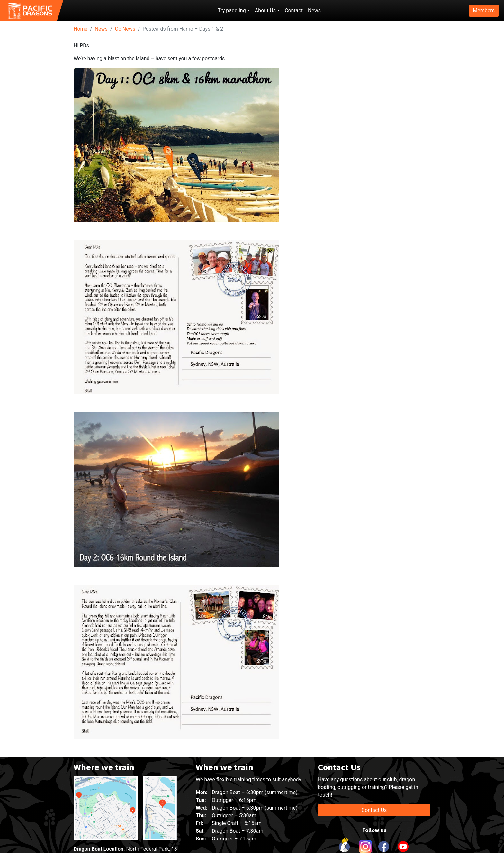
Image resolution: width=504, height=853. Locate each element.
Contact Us (374, 810)
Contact (294, 10)
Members (484, 10)
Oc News (125, 29)
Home (81, 29)
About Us (265, 10)
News (314, 10)
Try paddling (232, 10)
